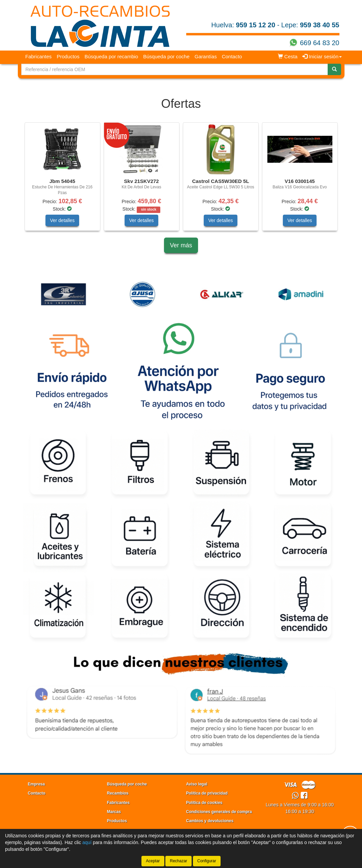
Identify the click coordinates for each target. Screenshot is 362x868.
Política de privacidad (207, 793)
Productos (68, 56)
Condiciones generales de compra (219, 812)
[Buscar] (334, 69)
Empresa (37, 784)
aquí (87, 842)
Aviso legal (197, 784)
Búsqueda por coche (166, 56)
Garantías (206, 56)
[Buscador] (175, 69)
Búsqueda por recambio (111, 56)
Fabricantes (38, 56)
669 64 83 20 (320, 43)
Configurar (207, 861)
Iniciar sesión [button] (322, 56)
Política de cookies (204, 803)
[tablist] (181, 180)
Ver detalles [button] (62, 220)
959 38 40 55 (320, 25)
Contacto (232, 56)
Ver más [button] (181, 245)
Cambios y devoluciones (210, 821)
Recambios (118, 793)
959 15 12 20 (256, 25)
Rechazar (178, 861)
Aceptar (153, 861)
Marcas (114, 812)
